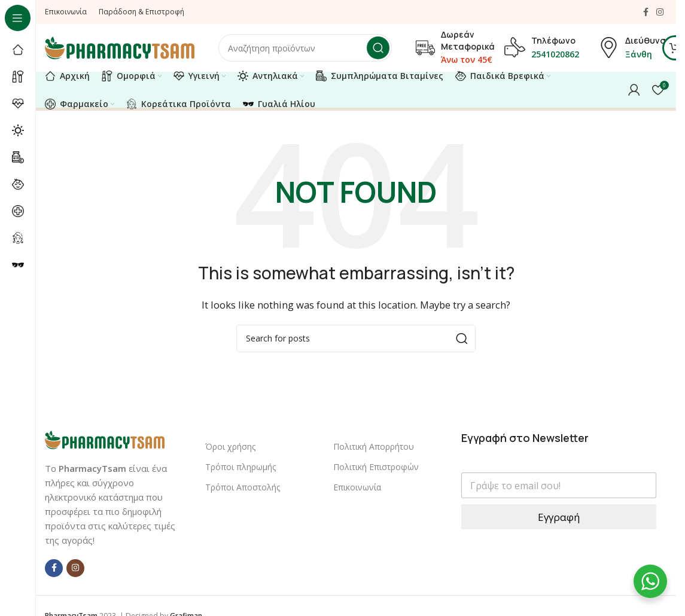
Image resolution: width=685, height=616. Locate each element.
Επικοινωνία (357, 487)
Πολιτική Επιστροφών (376, 467)
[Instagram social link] (660, 12)
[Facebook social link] (646, 12)
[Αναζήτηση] (305, 48)
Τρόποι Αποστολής (243, 487)
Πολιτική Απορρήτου (374, 446)
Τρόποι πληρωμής (240, 467)
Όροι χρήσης (230, 446)
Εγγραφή (559, 517)
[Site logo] (120, 47)
